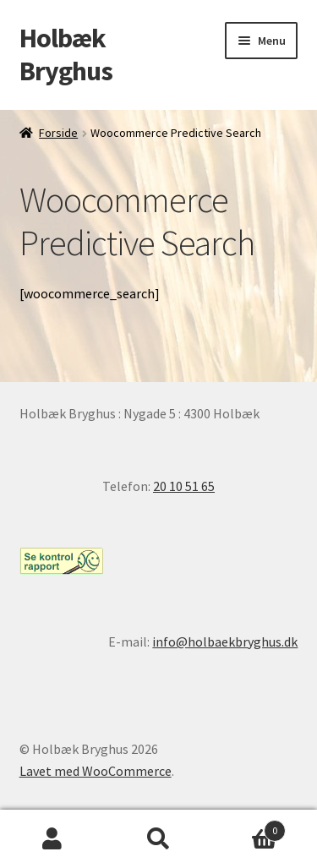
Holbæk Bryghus (66, 55)
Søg (158, 839)
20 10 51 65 (184, 486)
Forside (58, 133)
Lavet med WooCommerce (96, 771)
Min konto (53, 839)
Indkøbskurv (249, 827)
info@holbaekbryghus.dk (225, 641)
